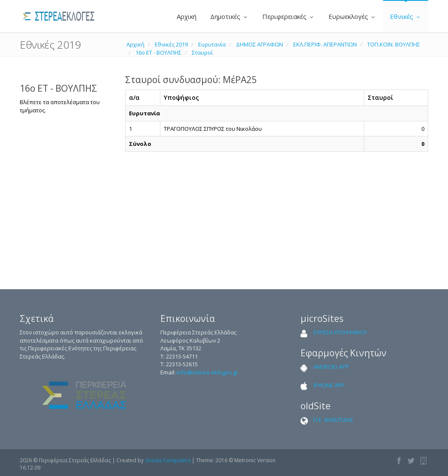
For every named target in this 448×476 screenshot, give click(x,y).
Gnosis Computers (168, 460)
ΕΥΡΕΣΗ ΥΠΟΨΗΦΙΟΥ (340, 332)
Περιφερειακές (288, 16)
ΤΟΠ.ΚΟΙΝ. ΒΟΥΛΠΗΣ (394, 44)
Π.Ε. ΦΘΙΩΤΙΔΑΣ (333, 420)
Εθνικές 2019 (171, 44)
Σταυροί (202, 53)
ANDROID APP (331, 367)
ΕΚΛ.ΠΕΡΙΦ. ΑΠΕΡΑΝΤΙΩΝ (325, 44)
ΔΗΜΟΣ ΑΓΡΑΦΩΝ (259, 44)
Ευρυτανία (212, 44)
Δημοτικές (229, 16)
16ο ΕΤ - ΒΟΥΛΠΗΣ (158, 53)
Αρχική (186, 16)
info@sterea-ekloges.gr (207, 372)
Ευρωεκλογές (352, 16)
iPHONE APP (329, 385)
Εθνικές (406, 16)
